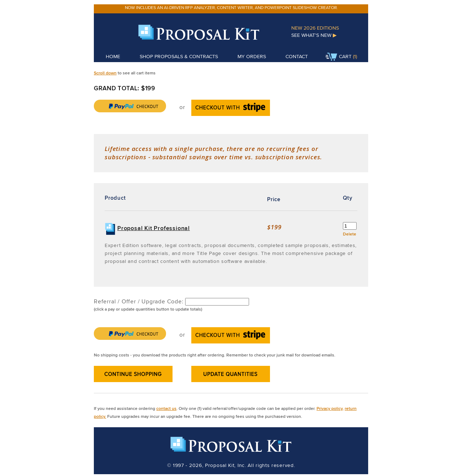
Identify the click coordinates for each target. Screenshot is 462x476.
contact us (166, 408)
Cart (339, 57)
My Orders (252, 56)
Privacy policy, (330, 408)
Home (113, 56)
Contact (297, 56)
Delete (350, 234)
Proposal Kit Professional (154, 228)
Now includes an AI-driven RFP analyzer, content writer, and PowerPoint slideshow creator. (231, 7)
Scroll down (105, 73)
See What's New (314, 35)
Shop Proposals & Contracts (179, 56)
